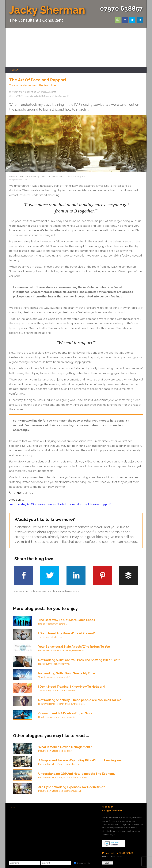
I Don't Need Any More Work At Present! (67, 633)
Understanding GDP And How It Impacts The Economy (77, 774)
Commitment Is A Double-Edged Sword (66, 713)
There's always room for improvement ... (58, 691)
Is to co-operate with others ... (53, 624)
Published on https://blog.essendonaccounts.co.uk (63, 778)
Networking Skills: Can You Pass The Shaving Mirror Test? (79, 660)
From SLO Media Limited (112, 857)
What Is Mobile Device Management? (65, 747)
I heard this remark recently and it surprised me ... (62, 704)
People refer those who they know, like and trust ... (62, 650)
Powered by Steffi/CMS (118, 853)
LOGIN (107, 863)
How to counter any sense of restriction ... (58, 717)
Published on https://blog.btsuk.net (55, 751)
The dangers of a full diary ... (52, 637)
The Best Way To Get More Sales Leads (67, 620)
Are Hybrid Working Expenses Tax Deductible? (71, 787)
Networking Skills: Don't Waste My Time (67, 673)
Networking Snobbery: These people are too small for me (80, 700)
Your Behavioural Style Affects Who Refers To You (74, 647)
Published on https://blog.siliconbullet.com (59, 764)
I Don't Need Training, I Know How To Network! (72, 687)
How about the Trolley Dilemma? (54, 664)
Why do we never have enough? (54, 677)
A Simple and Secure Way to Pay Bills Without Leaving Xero (81, 760)
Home (12, 807)
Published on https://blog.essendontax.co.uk (60, 791)
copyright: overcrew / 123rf (18, 180)
